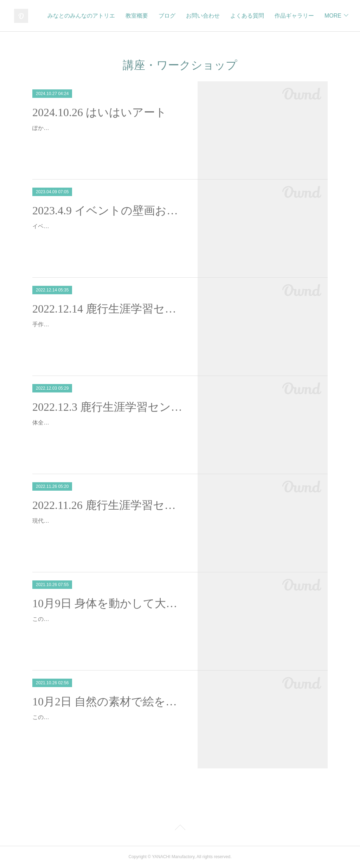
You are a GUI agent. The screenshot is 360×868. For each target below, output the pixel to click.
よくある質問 (295, 16)
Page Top (180, 829)
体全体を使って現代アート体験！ (75, 423)
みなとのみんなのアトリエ (129, 16)
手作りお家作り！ (55, 324)
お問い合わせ (251, 16)
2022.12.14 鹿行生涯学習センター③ (109, 309)
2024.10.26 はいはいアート (99, 112)
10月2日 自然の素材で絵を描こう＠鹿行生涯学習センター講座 (109, 702)
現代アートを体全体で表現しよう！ (77, 521)
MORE (331, 16)
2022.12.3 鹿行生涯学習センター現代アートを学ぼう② (109, 407)
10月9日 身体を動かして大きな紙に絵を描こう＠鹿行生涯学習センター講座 (109, 603)
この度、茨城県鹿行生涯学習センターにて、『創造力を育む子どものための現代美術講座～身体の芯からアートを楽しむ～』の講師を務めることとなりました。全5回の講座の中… (108, 629)
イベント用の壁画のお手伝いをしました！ (86, 226)
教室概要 (185, 16)
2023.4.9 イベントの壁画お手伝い (109, 210)
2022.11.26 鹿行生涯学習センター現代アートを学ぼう (109, 505)
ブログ (215, 16)
